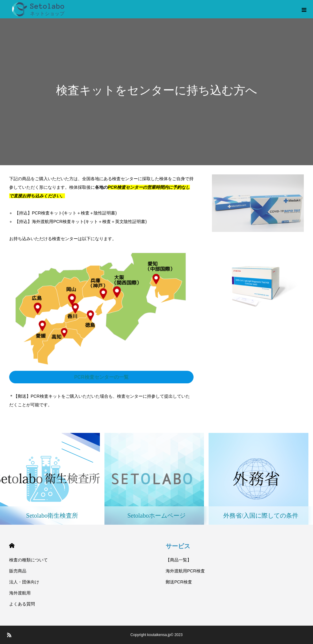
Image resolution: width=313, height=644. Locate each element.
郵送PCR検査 (179, 582)
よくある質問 (22, 604)
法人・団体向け (24, 582)
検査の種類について (28, 560)
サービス (178, 546)
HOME (12, 546)
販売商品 (18, 571)
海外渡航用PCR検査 (185, 571)
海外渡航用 (20, 593)
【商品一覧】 (179, 560)
